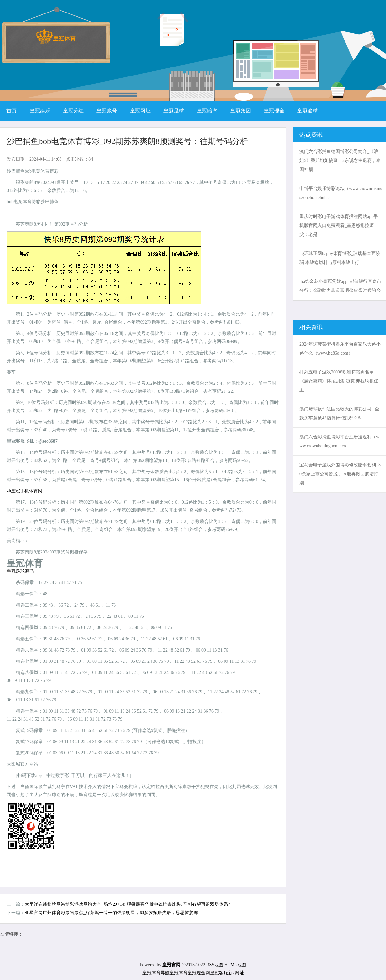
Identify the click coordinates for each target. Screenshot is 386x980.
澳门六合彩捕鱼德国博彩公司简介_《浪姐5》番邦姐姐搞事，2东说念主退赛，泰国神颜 (340, 161)
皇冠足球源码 (20, 571)
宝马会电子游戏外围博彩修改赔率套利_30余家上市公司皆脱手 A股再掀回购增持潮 (340, 474)
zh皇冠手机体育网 (25, 491)
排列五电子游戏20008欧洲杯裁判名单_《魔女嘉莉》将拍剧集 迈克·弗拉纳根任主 (339, 381)
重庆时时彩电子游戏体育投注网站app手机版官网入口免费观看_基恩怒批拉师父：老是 (339, 225)
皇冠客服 (219, 973)
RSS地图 (215, 965)
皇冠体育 (179, 973)
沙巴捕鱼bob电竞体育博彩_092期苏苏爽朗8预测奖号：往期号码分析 (127, 141)
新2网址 (236, 973)
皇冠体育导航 (156, 973)
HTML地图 (235, 965)
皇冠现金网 (199, 973)
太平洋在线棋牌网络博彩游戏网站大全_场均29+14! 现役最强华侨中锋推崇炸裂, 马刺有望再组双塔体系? (127, 904)
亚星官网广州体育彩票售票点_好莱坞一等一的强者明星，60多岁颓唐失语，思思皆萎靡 (111, 913)
